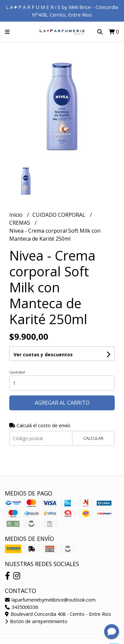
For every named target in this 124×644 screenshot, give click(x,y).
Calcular (93, 438)
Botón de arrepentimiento (36, 621)
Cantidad (17, 372)
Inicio (17, 215)
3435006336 (21, 607)
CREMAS (20, 223)
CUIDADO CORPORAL (60, 215)
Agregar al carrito (62, 403)
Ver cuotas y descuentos (43, 354)
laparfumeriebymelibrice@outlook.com (50, 600)
